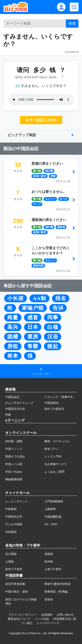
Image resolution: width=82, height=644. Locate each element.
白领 (53, 327)
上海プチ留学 (53, 569)
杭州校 (49, 562)
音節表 (49, 599)
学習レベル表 (14, 464)
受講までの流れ (15, 456)
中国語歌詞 (51, 403)
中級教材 (11, 509)
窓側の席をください (47, 164)
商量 (13, 318)
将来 (13, 356)
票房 (33, 337)
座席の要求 (40, 176)
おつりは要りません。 (49, 192)
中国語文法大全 (15, 409)
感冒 (33, 318)
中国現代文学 (14, 517)
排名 (61, 298)
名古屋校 (11, 554)
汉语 (53, 337)
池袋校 (49, 554)
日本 (33, 327)
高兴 (13, 327)
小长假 (15, 298)
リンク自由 (42, 619)
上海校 (10, 562)
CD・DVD (51, 524)
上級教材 (50, 509)
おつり (64, 199)
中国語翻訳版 (53, 517)
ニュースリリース (48, 623)
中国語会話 (12, 397)
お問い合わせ (65, 615)
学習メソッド (14, 449)
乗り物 (37, 171)
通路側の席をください (49, 220)
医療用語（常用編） (57, 592)
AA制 (40, 298)
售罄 (33, 346)
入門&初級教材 (54, 501)
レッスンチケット (17, 501)
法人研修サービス (56, 464)
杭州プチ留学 (14, 569)
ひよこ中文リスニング (19, 403)
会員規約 (47, 615)
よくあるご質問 (54, 472)
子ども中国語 (14, 524)
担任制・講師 (14, 441)
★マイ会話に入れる (41, 120)
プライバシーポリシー (23, 615)
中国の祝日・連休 (17, 592)
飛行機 (49, 171)
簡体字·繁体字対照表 (58, 584)
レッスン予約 (53, 456)
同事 (53, 318)
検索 (72, 23)
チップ (37, 204)
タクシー (50, 199)
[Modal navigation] (74, 7)
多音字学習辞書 (15, 584)
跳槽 (13, 337)
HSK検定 (11, 532)
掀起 (53, 346)
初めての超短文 (54, 409)
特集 (8, 415)
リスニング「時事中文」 (60, 397)
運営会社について (19, 619)
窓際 (53, 176)
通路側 (61, 227)
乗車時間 (38, 266)
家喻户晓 (33, 308)
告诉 (58, 308)
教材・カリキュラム (57, 441)
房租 (13, 346)
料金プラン (51, 449)
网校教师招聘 (14, 479)
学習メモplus (13, 472)
